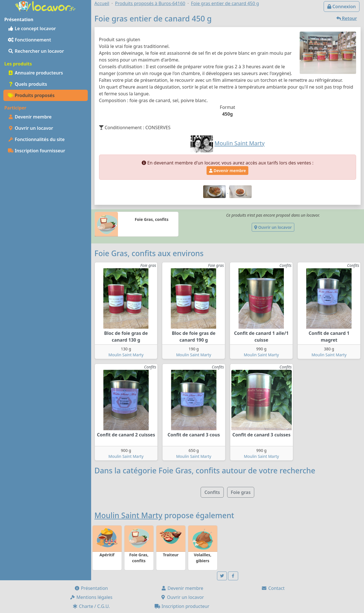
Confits (212, 492)
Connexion (342, 6)
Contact (273, 588)
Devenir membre (30, 117)
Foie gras (241, 492)
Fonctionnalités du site (36, 139)
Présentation (91, 588)
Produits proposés (31, 95)
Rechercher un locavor (36, 51)
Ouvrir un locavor (30, 128)
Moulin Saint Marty (126, 355)
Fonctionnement (29, 40)
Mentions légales (91, 597)
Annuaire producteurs (35, 73)
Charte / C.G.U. (91, 606)
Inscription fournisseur (37, 151)
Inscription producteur (182, 606)
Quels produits (28, 84)
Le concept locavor (32, 28)
